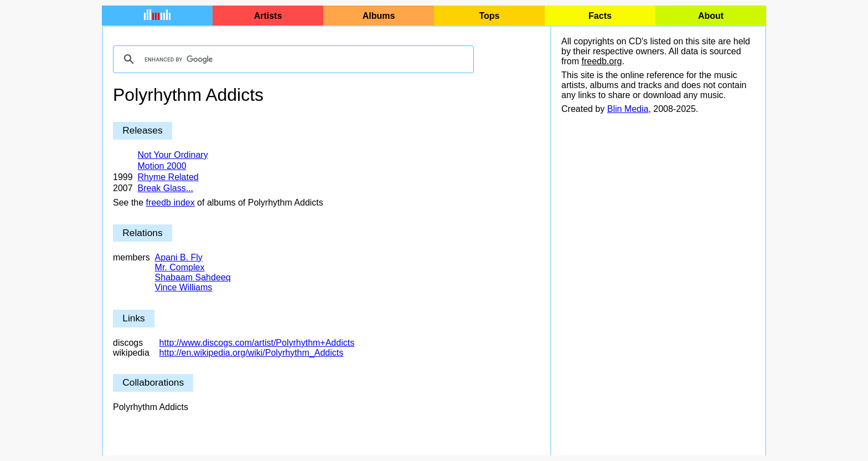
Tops (489, 16)
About (711, 16)
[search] (292, 59)
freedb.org (601, 61)
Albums (379, 16)
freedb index (170, 203)
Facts (600, 16)
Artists (268, 16)
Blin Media (628, 109)
